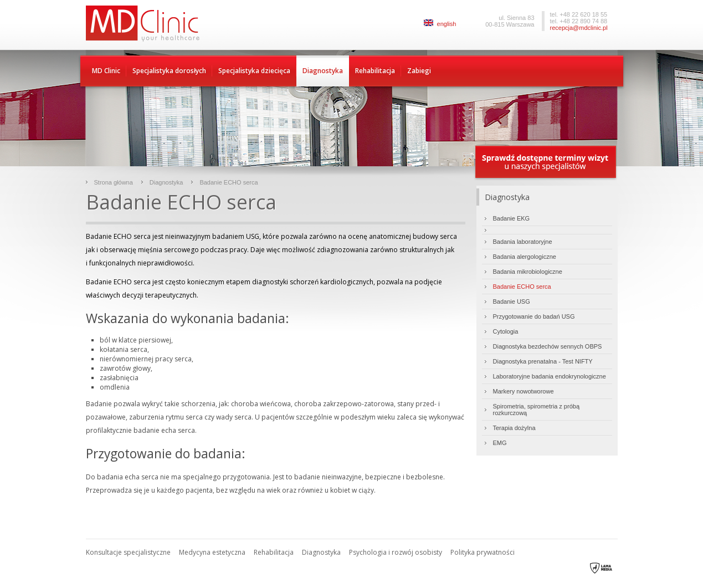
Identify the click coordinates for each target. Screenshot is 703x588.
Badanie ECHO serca (229, 182)
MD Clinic (106, 71)
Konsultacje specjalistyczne (128, 552)
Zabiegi (419, 71)
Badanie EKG (512, 218)
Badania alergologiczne (525, 257)
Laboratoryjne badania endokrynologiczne (550, 376)
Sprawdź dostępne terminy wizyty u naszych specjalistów (546, 163)
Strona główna (114, 182)
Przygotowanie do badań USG (534, 316)
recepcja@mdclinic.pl (579, 28)
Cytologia (506, 331)
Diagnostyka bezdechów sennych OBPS (548, 346)
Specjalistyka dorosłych (169, 71)
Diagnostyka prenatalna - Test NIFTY (543, 361)
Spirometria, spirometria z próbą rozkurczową (537, 410)
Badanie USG (512, 301)
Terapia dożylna (514, 428)
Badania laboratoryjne (523, 242)
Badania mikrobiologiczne (528, 272)
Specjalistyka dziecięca (254, 71)
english (440, 24)
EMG (500, 443)
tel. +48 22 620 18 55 (579, 14)
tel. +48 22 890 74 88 (579, 21)
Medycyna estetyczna (212, 552)
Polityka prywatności (483, 552)
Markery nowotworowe (524, 391)
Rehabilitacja (375, 71)
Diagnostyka (323, 71)
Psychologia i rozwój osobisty (396, 552)
